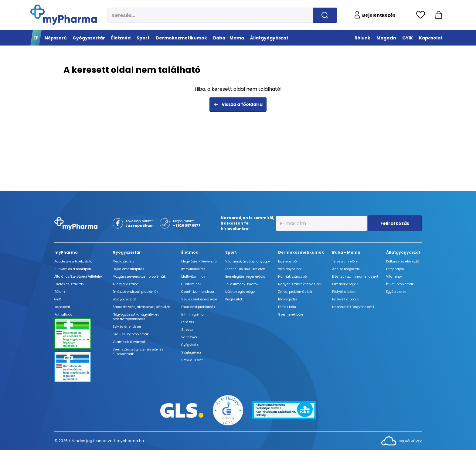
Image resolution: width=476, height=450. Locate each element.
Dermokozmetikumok (301, 252)
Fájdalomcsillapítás (128, 269)
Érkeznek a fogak (345, 284)
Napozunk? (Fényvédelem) (353, 307)
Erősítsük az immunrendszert (355, 277)
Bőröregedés (288, 299)
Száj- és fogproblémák (131, 334)
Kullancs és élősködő (403, 261)
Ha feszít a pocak (345, 299)
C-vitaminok (191, 284)
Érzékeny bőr (288, 261)
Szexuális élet (192, 360)
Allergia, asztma (126, 284)
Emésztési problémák (198, 307)
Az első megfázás (346, 269)
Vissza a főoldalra (238, 104)
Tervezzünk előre (345, 261)
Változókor (189, 337)
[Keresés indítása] (325, 15)
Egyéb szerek (396, 292)
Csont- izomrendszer (198, 292)
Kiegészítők (234, 299)
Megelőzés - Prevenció (199, 261)
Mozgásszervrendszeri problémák (139, 277)
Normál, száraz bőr (293, 277)
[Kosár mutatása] (439, 15)
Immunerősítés (193, 269)
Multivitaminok (193, 277)
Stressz (187, 330)
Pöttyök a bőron (344, 292)
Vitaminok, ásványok (129, 342)
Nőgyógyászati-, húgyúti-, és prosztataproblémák (136, 317)
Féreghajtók (395, 269)
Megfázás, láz (123, 261)
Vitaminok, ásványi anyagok (248, 261)
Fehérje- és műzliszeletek (245, 269)
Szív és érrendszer (127, 327)
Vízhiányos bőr (290, 269)
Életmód (190, 252)
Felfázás (188, 322)
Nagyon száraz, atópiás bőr (300, 284)
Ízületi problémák (400, 284)
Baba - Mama (346, 252)
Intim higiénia (192, 315)
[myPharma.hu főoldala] (64, 15)
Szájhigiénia (191, 352)
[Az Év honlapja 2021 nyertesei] (228, 410)
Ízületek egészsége (240, 292)
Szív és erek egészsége (199, 299)
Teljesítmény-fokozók (242, 284)
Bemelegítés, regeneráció (245, 277)
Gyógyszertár (127, 252)
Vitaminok (394, 277)
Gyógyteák (190, 345)
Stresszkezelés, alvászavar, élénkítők (141, 307)
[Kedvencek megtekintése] (422, 15)
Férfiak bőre (287, 307)
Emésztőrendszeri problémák (135, 292)
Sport (231, 252)
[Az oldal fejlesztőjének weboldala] (401, 440)
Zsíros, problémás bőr (295, 292)
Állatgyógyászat (403, 252)
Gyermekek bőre (291, 315)
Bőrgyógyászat (124, 299)
